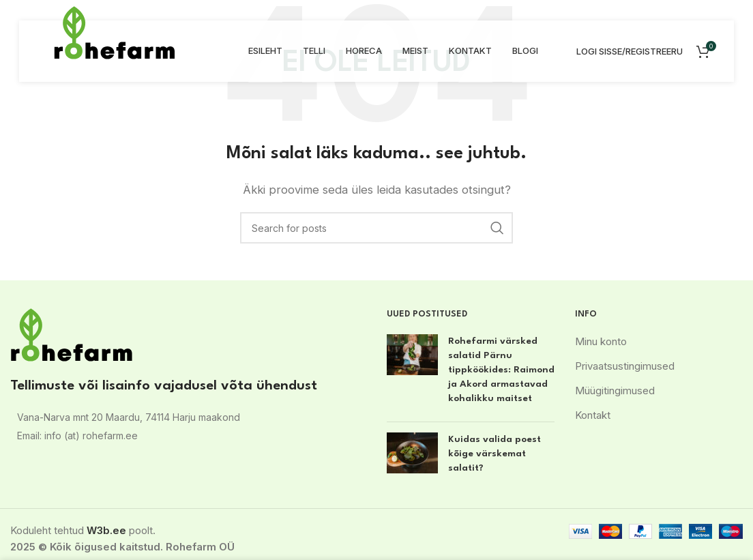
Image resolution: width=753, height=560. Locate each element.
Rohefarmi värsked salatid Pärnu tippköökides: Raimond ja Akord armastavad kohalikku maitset (501, 370)
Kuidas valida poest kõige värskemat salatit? (494, 454)
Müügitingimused (615, 390)
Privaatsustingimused (625, 366)
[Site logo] (115, 32)
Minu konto (601, 341)
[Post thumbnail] (412, 373)
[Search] (376, 228)
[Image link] (72, 334)
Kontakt (593, 415)
